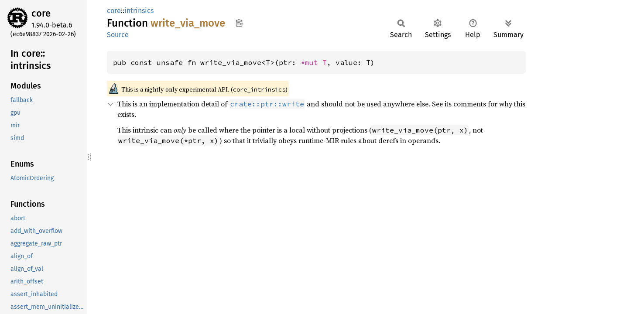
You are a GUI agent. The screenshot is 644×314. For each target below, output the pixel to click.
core (41, 13)
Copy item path (239, 23)
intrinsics (139, 11)
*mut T (314, 62)
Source (118, 35)
